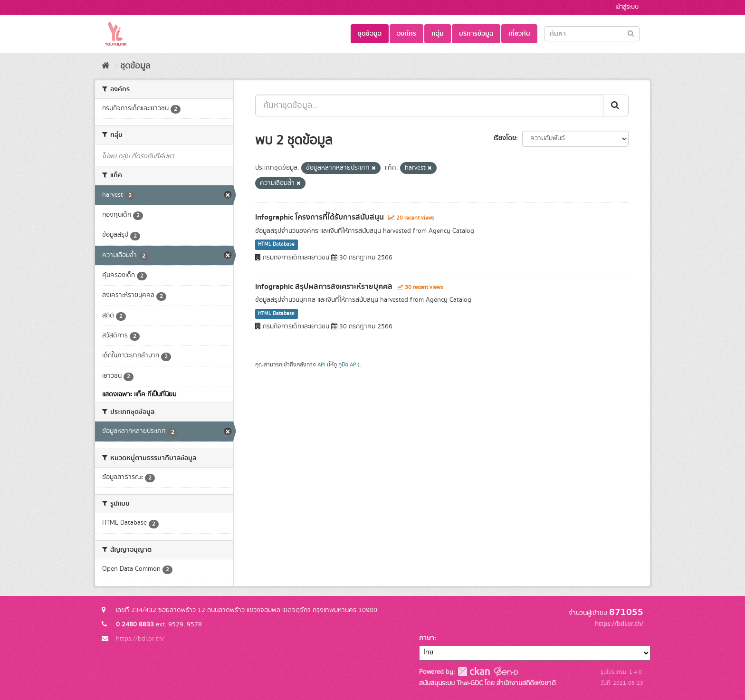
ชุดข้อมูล (370, 34)
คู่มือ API (348, 365)
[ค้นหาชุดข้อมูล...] (429, 105)
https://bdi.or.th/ (140, 639)
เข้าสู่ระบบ (627, 7)
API (321, 365)
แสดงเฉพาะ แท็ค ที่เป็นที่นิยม (139, 394)
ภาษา (427, 638)
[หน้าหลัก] (106, 66)
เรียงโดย (505, 138)
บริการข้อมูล (476, 34)
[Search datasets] (592, 34)
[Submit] (631, 33)
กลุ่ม (438, 34)
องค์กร (406, 34)
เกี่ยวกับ (519, 34)
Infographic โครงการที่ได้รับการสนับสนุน (320, 217)
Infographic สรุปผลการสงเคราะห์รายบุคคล (324, 287)
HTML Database (276, 245)
